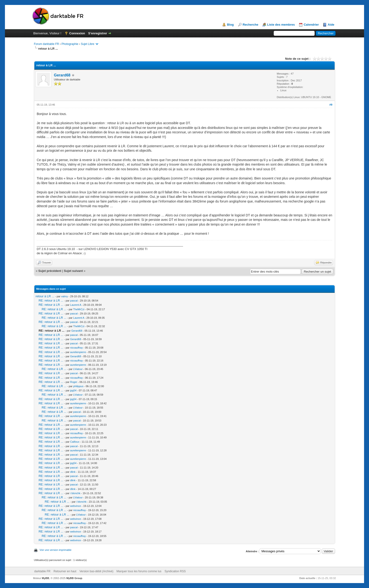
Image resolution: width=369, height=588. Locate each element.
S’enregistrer (98, 33)
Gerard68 (62, 75)
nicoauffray (76, 348)
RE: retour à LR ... (51, 300)
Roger (74, 382)
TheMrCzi (79, 309)
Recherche (250, 25)
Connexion (77, 33)
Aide (331, 25)
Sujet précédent (50, 271)
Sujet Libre (87, 44)
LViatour (78, 369)
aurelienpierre (78, 352)
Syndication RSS (175, 571)
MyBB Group (74, 578)
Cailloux (75, 442)
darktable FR (42, 571)
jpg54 (73, 390)
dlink (73, 472)
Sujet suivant (73, 271)
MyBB (46, 578)
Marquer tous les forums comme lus (139, 571)
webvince (76, 506)
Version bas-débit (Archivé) (96, 571)
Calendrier (311, 25)
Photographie (70, 44)
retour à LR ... (45, 296)
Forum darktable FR (46, 44)
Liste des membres (281, 25)
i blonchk (75, 493)
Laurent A (76, 305)
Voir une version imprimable (56, 550)
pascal (74, 301)
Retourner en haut (65, 571)
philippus (78, 386)
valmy (65, 296)
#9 (331, 105)
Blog (230, 25)
